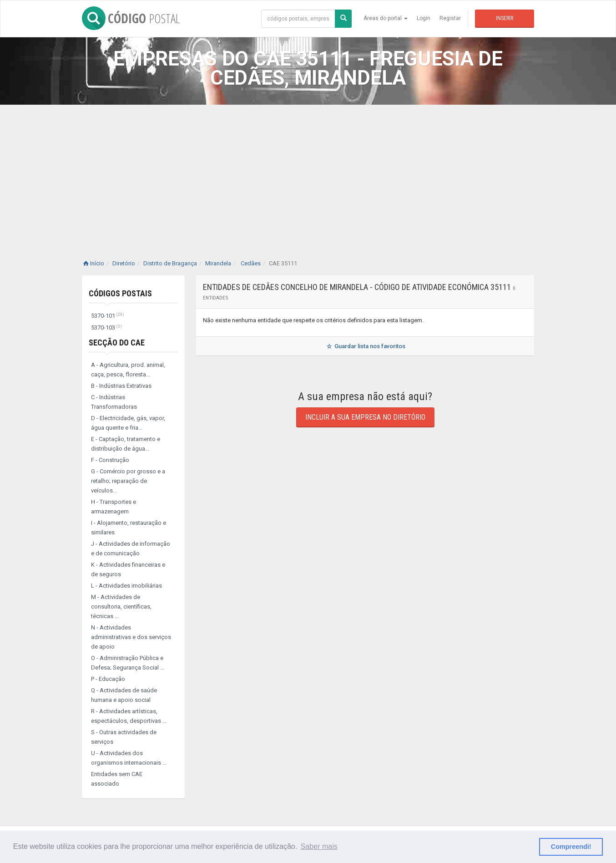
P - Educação (108, 679)
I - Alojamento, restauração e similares (129, 528)
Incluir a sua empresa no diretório (365, 417)
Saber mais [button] (319, 846)
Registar (450, 18)
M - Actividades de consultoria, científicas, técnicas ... (121, 607)
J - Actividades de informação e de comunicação (131, 548)
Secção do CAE (117, 343)
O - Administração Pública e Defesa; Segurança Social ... (128, 663)
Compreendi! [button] (571, 847)
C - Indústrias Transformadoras (114, 402)
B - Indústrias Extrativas (121, 386)
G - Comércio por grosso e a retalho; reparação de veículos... (128, 481)
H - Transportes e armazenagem (114, 507)
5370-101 (108, 316)
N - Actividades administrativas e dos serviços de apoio (131, 637)
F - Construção (110, 460)
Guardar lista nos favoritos (365, 346)
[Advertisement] (308, 173)
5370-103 (106, 327)
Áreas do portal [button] (386, 18)
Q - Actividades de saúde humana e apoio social (124, 695)
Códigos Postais (120, 293)
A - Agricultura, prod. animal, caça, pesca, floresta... (128, 370)
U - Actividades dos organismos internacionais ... (129, 758)
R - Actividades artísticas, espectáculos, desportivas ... (129, 716)
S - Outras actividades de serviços (124, 737)
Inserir (505, 18)
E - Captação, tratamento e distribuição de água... (126, 444)
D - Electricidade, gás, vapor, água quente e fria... (128, 423)
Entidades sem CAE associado (117, 779)
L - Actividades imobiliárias (126, 586)
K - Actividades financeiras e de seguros (128, 569)
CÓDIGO (131, 18)
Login (424, 18)
